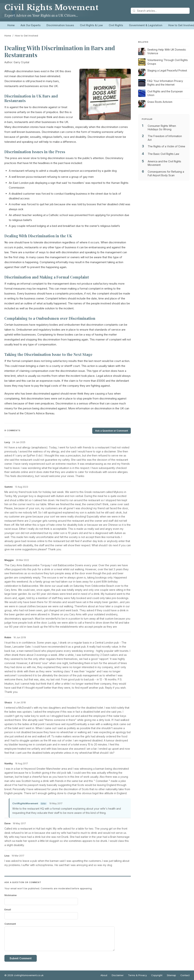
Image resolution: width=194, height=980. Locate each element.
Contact (185, 975)
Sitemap (171, 975)
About (104, 975)
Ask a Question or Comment (112, 431)
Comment (10, 924)
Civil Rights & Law (91, 25)
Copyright (157, 975)
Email (8, 909)
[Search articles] (160, 11)
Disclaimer (118, 975)
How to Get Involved (26, 36)
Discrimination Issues (60, 25)
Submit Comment (21, 958)
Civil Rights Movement (51, 8)
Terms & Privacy (137, 975)
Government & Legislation (146, 25)
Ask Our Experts (31, 25)
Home (11, 25)
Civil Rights (116, 25)
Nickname (10, 895)
